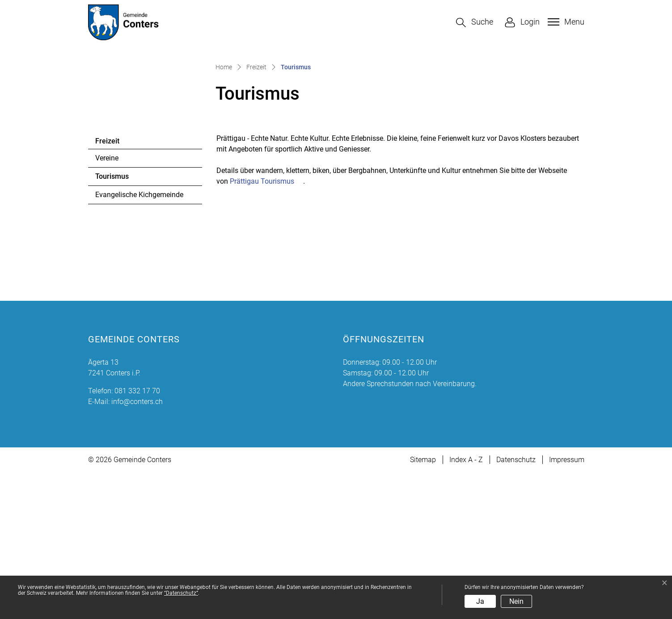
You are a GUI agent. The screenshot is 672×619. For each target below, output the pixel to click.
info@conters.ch (137, 548)
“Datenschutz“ (181, 593)
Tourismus (120, 326)
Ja (480, 601)
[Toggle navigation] (565, 22)
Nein (516, 601)
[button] (475, 23)
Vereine (107, 305)
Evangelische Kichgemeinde (139, 342)
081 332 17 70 (137, 537)
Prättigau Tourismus (266, 328)
